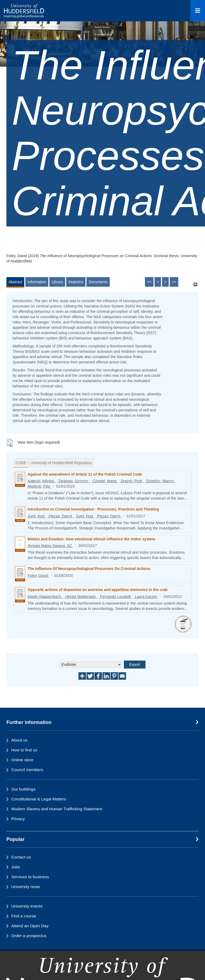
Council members (27, 770)
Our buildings (23, 789)
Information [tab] (37, 282)
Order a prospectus (29, 936)
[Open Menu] (198, 11)
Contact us (21, 857)
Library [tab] (57, 282)
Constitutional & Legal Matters (39, 799)
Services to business (30, 877)
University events (27, 906)
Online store (22, 760)
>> (174, 282)
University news (26, 887)
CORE (21, 463)
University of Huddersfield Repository (61, 463)
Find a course (24, 916)
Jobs (16, 867)
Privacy (18, 819)
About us (19, 740)
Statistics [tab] (76, 282)
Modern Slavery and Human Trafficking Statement (57, 809)
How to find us (24, 750)
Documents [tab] (98, 282)
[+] (195, 284)
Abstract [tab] (15, 282)
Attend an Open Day (30, 926)
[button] (9, 443)
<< (149, 282)
